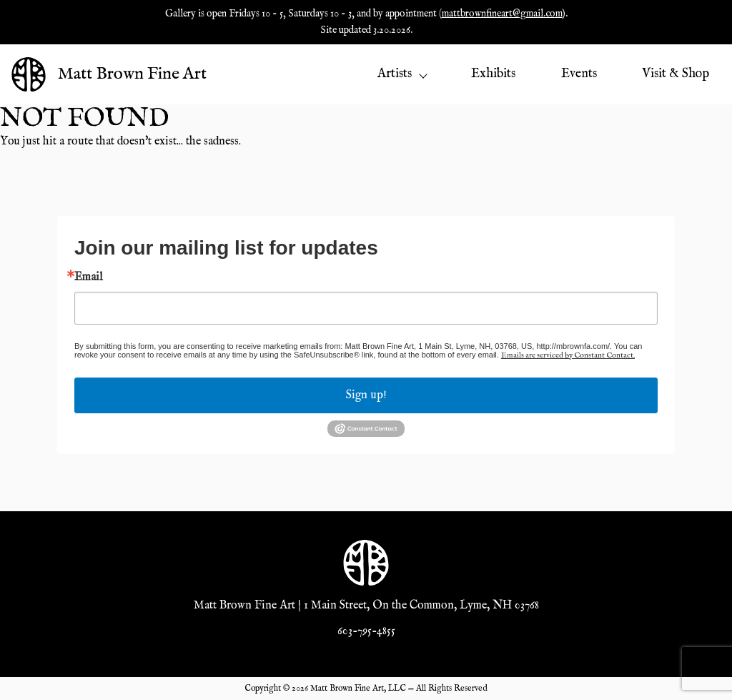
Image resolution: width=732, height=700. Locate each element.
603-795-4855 (366, 631)
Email (89, 277)
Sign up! (366, 395)
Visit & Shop (676, 74)
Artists (402, 74)
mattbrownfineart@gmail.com (502, 14)
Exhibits (493, 74)
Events (579, 74)
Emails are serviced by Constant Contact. (568, 355)
